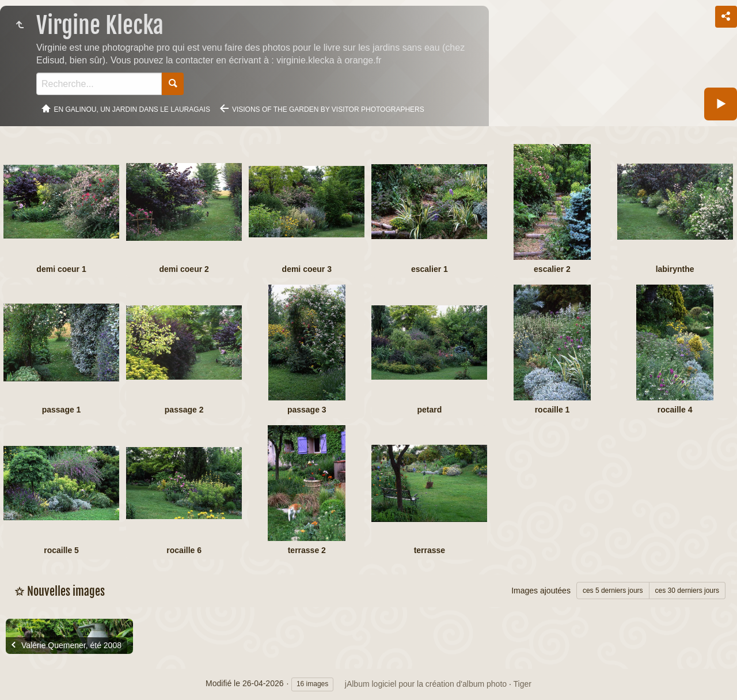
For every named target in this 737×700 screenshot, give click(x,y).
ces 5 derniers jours (613, 591)
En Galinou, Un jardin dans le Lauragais (132, 109)
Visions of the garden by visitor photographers (328, 109)
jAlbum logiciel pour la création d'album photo (426, 684)
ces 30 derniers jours (687, 591)
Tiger (523, 684)
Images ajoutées (541, 591)
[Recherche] (99, 84)
